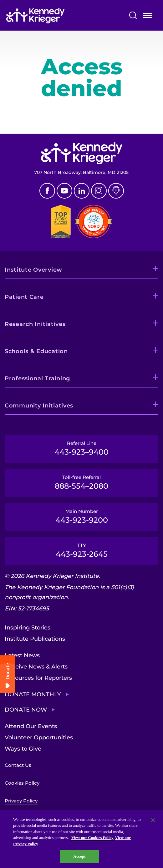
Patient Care (24, 297)
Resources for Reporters (38, 678)
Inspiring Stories (28, 628)
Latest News (22, 655)
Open (148, 17)
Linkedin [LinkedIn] (82, 191)
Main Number (81, 516)
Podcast (116, 191)
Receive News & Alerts (36, 667)
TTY (81, 550)
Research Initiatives (35, 324)
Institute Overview (33, 270)
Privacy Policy (21, 801)
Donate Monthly (33, 694)
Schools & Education (36, 351)
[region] (81, 839)
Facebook (47, 191)
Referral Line (81, 448)
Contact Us (18, 765)
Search (133, 15)
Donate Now (26, 710)
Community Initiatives (39, 406)
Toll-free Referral (81, 482)
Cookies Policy (22, 783)
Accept (79, 856)
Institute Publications (35, 639)
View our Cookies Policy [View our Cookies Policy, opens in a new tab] (92, 838)
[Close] (153, 820)
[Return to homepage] (54, 16)
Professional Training (37, 378)
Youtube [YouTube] (64, 191)
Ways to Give (23, 749)
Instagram (99, 191)
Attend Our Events (31, 726)
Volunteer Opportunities (39, 737)
